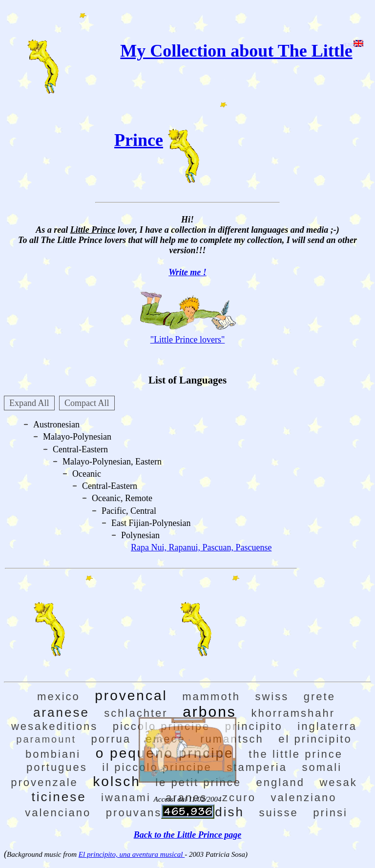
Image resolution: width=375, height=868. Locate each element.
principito (254, 726)
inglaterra (327, 726)
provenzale (44, 782)
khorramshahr (293, 713)
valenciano (58, 813)
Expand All (29, 403)
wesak (338, 782)
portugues (57, 767)
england (281, 782)
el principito (315, 739)
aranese (61, 712)
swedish (216, 812)
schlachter (136, 713)
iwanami (126, 797)
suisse (278, 813)
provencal (131, 696)
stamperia (257, 767)
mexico (59, 696)
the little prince (296, 754)
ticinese (59, 797)
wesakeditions (54, 726)
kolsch (116, 781)
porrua (111, 739)
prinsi (330, 813)
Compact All (87, 403)
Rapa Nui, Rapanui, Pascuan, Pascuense (201, 547)
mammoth (211, 696)
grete (320, 696)
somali (322, 767)
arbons (209, 712)
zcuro (239, 797)
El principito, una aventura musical (132, 854)
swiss (272, 696)
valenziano (303, 797)
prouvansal (140, 813)
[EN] (353, 45)
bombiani (53, 754)
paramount (46, 739)
